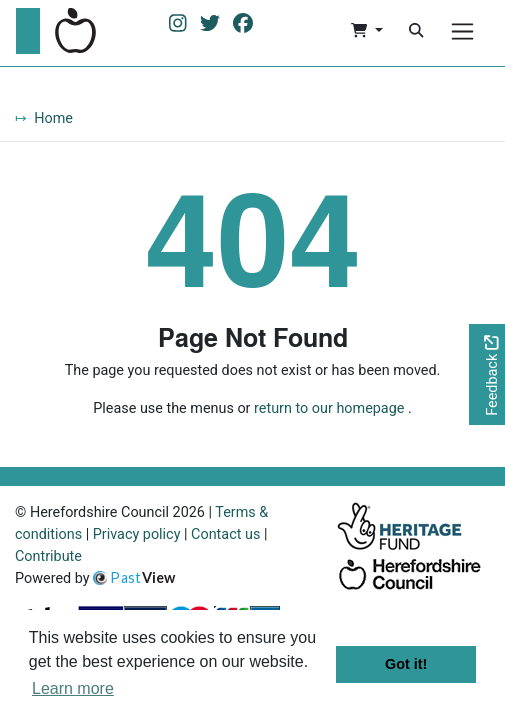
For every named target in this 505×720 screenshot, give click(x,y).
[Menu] (462, 31)
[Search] (416, 31)
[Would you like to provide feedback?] (487, 374)
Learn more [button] (73, 688)
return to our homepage (329, 408)
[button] (366, 31)
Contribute (48, 556)
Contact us (225, 534)
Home (53, 118)
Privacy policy (137, 534)
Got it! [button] (406, 664)
